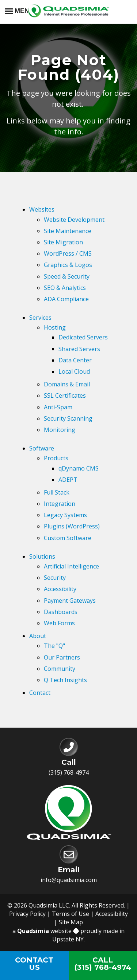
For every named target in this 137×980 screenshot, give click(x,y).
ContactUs (34, 964)
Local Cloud (74, 371)
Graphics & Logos (68, 265)
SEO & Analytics (65, 288)
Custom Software (68, 538)
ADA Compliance (66, 299)
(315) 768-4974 (69, 772)
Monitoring (60, 430)
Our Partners (62, 657)
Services (40, 318)
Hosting (55, 327)
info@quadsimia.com (69, 880)
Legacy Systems (65, 515)
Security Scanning (68, 418)
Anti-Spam (58, 407)
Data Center (75, 360)
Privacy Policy (27, 914)
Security (55, 578)
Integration (60, 504)
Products (56, 458)
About (38, 636)
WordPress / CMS (68, 253)
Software (42, 448)
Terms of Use (71, 914)
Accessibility (60, 589)
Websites (42, 209)
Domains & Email (67, 384)
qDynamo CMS (79, 468)
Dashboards (61, 612)
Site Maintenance (68, 231)
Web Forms (59, 623)
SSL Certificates (65, 395)
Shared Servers (79, 349)
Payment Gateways (70, 601)
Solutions (42, 556)
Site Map (71, 922)
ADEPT (68, 480)
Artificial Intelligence (71, 566)
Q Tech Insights (65, 680)
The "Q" (54, 646)
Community (60, 669)
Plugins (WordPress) (72, 526)
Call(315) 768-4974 (103, 964)
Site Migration (63, 242)
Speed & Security (67, 276)
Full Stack (57, 492)
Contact (40, 693)
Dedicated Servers (83, 337)
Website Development (74, 220)
